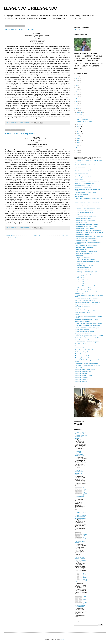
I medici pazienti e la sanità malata (84, 212)
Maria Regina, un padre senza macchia (85, 309)
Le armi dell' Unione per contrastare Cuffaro (87, 286)
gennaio (79, 143)
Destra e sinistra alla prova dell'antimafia (86, 193)
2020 (77, 90)
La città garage (79, 264)
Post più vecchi (65, 235)
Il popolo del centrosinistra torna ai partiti (86, 240)
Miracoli (77, 314)
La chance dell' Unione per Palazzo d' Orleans (87, 262)
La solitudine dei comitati (82, 280)
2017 (77, 97)
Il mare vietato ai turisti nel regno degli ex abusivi (88, 230)
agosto (79, 127)
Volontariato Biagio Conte (82, 379)
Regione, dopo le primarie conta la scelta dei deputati (89, 336)
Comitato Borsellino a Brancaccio (84, 185)
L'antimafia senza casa (81, 250)
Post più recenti (10, 235)
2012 (77, 108)
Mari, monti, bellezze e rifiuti (82, 307)
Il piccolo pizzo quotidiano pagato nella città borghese (89, 236)
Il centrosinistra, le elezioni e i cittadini (85, 220)
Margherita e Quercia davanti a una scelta (86, 305)
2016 (77, 99)
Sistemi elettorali (79, 348)
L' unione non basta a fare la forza (84, 248)
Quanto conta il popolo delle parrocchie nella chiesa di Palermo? (80, 454)
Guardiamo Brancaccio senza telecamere (86, 204)
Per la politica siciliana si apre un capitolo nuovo (88, 326)
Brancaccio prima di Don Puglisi (83, 177)
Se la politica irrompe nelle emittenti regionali (87, 342)
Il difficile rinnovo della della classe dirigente (87, 224)
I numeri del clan (79, 214)
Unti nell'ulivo (79, 367)
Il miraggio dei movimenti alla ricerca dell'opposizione (89, 232)
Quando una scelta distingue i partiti (85, 332)
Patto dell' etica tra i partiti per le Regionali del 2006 (89, 324)
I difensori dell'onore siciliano (83, 206)
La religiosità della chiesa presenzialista (86, 276)
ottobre (79, 117)
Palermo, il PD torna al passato (20, 133)
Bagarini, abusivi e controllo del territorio (86, 171)
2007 (77, 153)
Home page (37, 235)
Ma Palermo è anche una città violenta (85, 301)
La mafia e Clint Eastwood (82, 270)
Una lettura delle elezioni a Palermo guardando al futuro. (80, 559)
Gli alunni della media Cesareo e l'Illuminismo (87, 202)
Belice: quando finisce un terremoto (84, 175)
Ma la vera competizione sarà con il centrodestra (88, 303)
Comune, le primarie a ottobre (83, 187)
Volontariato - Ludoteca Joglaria (83, 375)
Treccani (77, 30)
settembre (80, 124)
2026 (77, 76)
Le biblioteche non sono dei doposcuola (86, 288)
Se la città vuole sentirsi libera (83, 340)
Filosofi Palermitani (80, 197)
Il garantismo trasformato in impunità (85, 228)
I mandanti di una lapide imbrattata (84, 210)
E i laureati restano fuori (81, 195)
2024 (77, 80)
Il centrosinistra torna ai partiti (83, 218)
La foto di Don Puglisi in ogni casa (84, 266)
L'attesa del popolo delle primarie (84, 254)
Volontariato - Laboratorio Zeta (83, 371)
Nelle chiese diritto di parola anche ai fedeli (86, 320)
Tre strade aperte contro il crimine (84, 356)
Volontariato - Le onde (81, 373)
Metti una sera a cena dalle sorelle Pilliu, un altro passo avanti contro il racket (88, 312)
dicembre (80, 112)
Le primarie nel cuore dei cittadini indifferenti (87, 299)
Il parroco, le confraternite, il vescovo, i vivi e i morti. (80, 472)
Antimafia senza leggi (81, 167)
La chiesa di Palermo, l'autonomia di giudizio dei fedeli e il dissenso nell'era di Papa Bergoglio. (81, 435)
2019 (77, 92)
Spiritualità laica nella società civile (84, 350)
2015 (77, 101)
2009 (77, 148)
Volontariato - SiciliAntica (82, 377)
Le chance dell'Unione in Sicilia (83, 290)
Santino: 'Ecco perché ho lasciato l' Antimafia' (87, 338)
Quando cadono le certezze (82, 330)
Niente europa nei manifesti (82, 322)
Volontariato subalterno (81, 381)
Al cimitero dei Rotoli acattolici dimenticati (86, 165)
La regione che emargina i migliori (84, 274)
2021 (77, 87)
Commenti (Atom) (15, 238)
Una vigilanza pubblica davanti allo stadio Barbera (88, 365)
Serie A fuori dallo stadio (81, 344)
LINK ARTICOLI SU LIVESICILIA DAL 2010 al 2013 (89, 161)
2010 (77, 146)
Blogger (62, 639)
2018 (77, 94)
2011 (77, 110)
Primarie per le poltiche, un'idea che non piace (87, 328)
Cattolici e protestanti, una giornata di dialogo (87, 181)
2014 (77, 104)
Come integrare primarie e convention (85, 183)
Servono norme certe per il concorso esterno (87, 346)
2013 (77, 106)
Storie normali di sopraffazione (83, 352)
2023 (77, 83)
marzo (79, 138)
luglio (78, 129)
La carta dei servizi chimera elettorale (85, 260)
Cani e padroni (79, 179)
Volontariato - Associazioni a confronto (85, 369)
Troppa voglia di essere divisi (83, 358)
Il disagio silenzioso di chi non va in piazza (86, 226)
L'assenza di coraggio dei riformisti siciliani (86, 252)
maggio (79, 134)
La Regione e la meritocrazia (83, 258)
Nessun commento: (25, 123)
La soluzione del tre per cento (83, 284)
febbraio (79, 140)
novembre (80, 115)
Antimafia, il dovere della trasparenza (85, 169)
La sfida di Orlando (80, 278)
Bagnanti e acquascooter (82, 173)
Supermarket (79, 354)
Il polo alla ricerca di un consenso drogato (86, 238)
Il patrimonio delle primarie (82, 234)
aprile (79, 136)
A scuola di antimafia (81, 163)
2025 (77, 78)
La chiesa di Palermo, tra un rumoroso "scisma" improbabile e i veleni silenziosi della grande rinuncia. (81, 515)
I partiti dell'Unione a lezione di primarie (85, 216)
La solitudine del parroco (82, 282)
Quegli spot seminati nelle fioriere (84, 334)
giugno (79, 131)
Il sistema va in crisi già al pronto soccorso (86, 246)
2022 (77, 85)
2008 (77, 150)
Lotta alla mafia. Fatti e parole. (20, 30)
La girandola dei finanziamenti (83, 268)
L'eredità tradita (79, 256)
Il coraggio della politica (81, 222)
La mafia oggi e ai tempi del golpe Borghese (87, 272)
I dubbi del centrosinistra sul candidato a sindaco (88, 208)
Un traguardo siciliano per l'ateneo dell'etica (86, 363)
